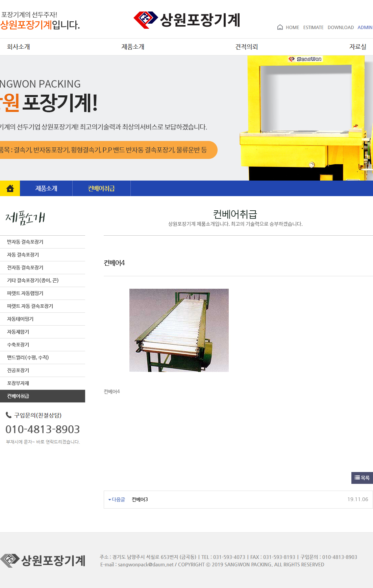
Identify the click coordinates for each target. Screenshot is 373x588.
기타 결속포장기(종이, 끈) (30, 280)
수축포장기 (15, 345)
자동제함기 (15, 332)
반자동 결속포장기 (22, 242)
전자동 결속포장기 (22, 268)
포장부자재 (15, 383)
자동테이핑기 (17, 319)
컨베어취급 (15, 396)
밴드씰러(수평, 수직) (25, 358)
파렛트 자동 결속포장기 (27, 306)
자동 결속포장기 (19, 255)
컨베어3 (140, 500)
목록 (362, 478)
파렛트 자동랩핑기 (22, 293)
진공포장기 (15, 370)
